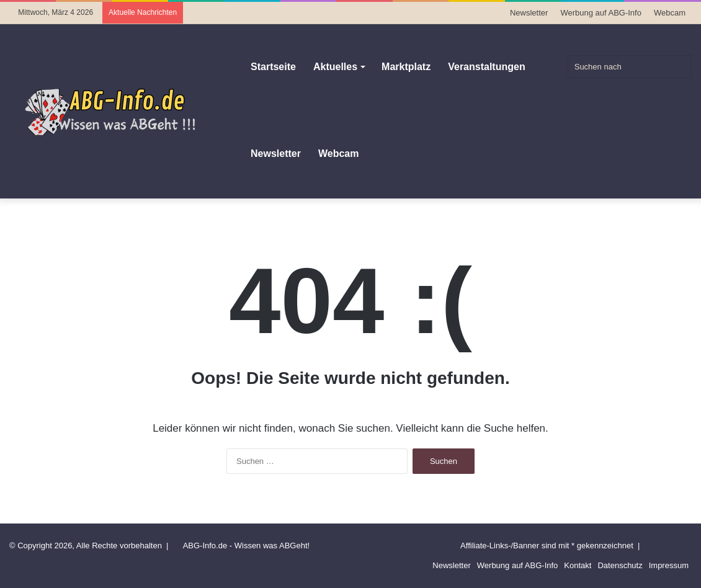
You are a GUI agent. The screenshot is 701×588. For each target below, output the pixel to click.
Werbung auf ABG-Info (601, 13)
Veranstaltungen (486, 67)
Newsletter (529, 13)
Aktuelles (335, 67)
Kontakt (578, 565)
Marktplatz (406, 67)
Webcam (670, 13)
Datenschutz (620, 565)
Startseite (273, 67)
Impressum (669, 565)
